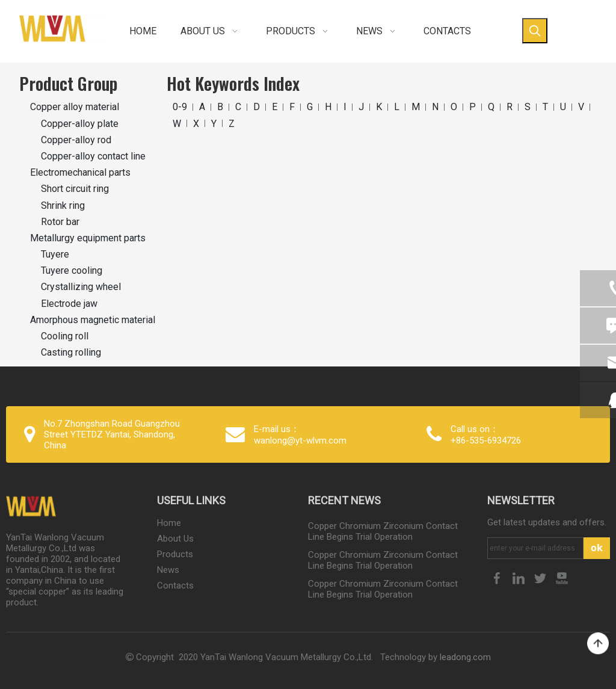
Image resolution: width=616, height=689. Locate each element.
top (598, 644)
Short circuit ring (75, 189)
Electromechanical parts (80, 172)
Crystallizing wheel (81, 287)
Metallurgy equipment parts (88, 238)
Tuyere (55, 254)
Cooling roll (65, 336)
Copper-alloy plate (80, 124)
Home (169, 523)
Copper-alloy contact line (93, 156)
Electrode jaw (69, 304)
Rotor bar (60, 222)
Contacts (175, 585)
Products (175, 554)
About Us (175, 539)
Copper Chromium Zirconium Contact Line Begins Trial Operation (383, 531)
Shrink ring (63, 205)
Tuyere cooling (72, 270)
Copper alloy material (75, 107)
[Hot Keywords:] (535, 31)
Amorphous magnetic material (93, 320)
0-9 (180, 107)
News (168, 570)
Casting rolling (71, 352)
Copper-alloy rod (76, 140)
